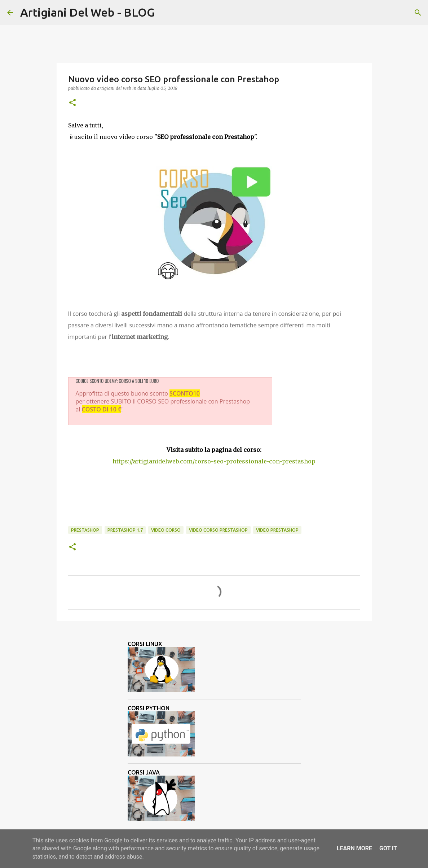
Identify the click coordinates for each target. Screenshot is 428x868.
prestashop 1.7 (125, 530)
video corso (166, 530)
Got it (388, 848)
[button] (72, 103)
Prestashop (85, 530)
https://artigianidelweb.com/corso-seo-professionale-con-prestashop (214, 461)
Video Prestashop (277, 530)
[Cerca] (165, 13)
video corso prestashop (218, 530)
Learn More (354, 848)
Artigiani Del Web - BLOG (87, 12)
